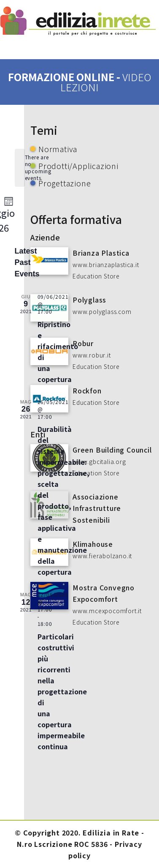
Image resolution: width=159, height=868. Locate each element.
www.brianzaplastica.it (106, 265)
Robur (83, 343)
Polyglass (89, 300)
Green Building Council (112, 450)
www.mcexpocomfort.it (107, 611)
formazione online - (80, 82)
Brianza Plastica (101, 253)
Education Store (96, 276)
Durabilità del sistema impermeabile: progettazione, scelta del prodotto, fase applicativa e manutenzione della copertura (63, 500)
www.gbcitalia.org (99, 461)
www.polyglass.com (102, 311)
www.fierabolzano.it (102, 556)
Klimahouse (93, 544)
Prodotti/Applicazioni (78, 166)
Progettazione (65, 183)
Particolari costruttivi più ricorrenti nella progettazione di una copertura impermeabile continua (62, 691)
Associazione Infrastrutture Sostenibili (97, 508)
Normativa (58, 149)
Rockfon (87, 390)
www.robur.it (92, 355)
